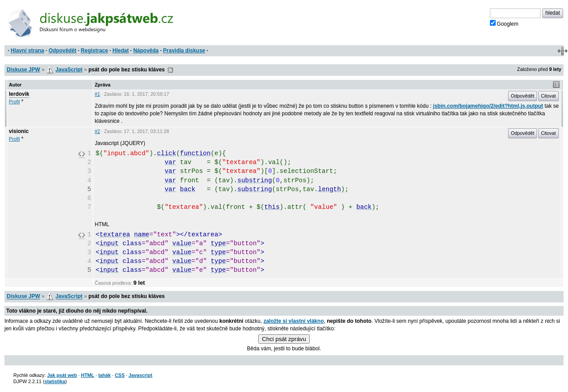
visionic (19, 131)
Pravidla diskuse (184, 51)
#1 (98, 94)
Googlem (504, 24)
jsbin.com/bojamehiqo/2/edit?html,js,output (488, 106)
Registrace (94, 51)
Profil (14, 102)
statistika (55, 381)
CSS (120, 375)
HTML (87, 375)
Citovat (548, 96)
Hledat (120, 51)
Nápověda (146, 51)
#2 (98, 131)
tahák (104, 375)
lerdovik (19, 94)
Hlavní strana (27, 51)
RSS (170, 70)
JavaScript (69, 70)
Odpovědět (62, 51)
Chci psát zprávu (284, 339)
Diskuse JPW (23, 70)
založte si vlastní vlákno (294, 321)
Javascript (140, 375)
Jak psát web (62, 375)
